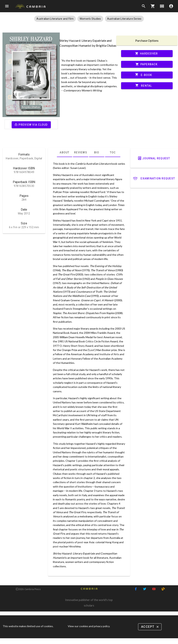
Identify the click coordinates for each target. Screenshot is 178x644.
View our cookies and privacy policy (89, 626)
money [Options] (162, 6)
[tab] (65, 152)
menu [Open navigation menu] (7, 6)
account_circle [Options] (171, 6)
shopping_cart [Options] (153, 6)
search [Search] (144, 6)
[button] (55, 19)
